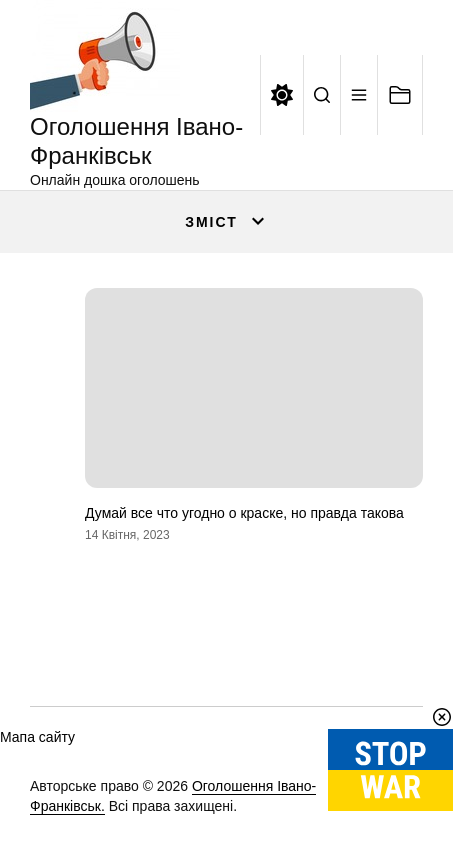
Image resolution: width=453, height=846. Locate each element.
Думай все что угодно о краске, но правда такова (244, 513)
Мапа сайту (37, 737)
